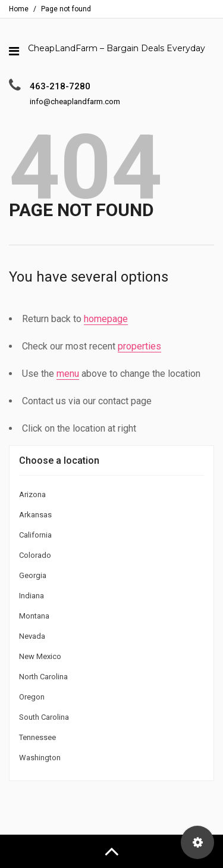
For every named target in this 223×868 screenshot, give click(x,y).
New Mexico (40, 656)
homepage (106, 319)
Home (19, 9)
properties (139, 346)
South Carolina (44, 717)
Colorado (35, 555)
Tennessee (37, 737)
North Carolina (43, 677)
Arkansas (35, 515)
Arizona (32, 494)
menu (68, 374)
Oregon (32, 697)
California (35, 535)
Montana (34, 616)
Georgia (33, 575)
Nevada (32, 636)
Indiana (32, 596)
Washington (40, 758)
